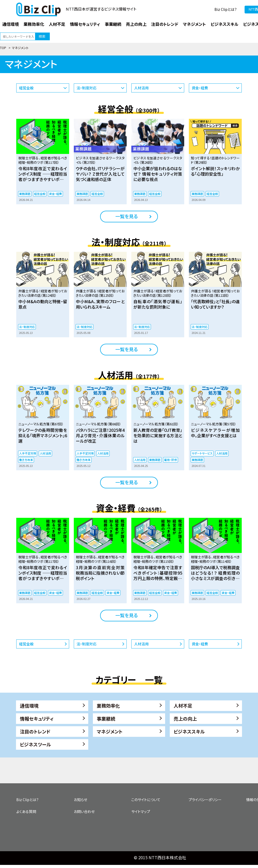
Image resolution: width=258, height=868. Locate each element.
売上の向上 (185, 718)
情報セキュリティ (37, 718)
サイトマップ (141, 811)
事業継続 (106, 718)
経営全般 (26, 88)
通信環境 (29, 706)
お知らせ (80, 800)
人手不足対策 (28, 453)
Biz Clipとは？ (226, 9)
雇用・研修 (171, 460)
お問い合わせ (84, 811)
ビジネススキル (189, 731)
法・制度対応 (87, 88)
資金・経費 (200, 88)
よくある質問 (26, 811)
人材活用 (141, 88)
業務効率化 (108, 706)
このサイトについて (146, 800)
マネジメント (110, 731)
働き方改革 (26, 460)
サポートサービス (202, 453)
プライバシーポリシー (205, 800)
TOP (3, 48)
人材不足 (183, 706)
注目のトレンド (35, 731)
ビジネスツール (35, 744)
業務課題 (25, 194)
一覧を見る (127, 216)
